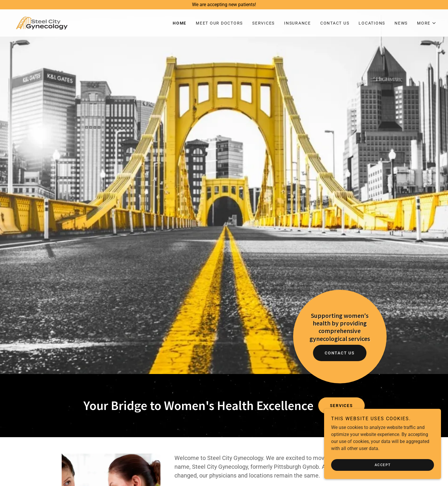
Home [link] (180, 23)
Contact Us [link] (335, 23)
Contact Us (340, 353)
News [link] (401, 23)
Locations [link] (372, 23)
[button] (427, 23)
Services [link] (263, 23)
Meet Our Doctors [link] (219, 23)
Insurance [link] (297, 23)
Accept (383, 465)
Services (341, 406)
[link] (42, 23)
